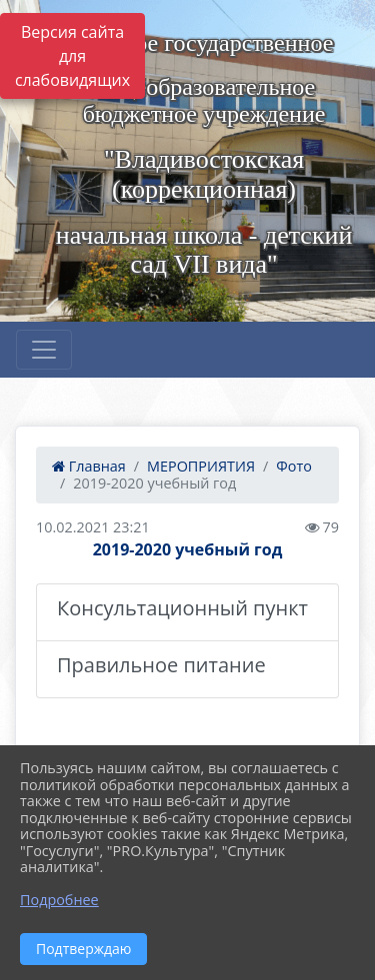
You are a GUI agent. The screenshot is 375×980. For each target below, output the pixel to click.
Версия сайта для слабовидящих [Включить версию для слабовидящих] (72, 56)
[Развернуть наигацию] (44, 350)
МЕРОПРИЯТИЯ (201, 466)
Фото (294, 466)
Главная (89, 466)
